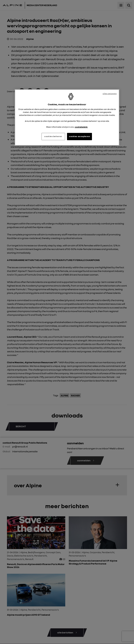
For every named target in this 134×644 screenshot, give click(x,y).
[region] (67, 117)
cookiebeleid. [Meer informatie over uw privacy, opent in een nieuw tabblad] (81, 127)
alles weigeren (110, 94)
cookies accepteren (79, 136)
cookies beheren (53, 136)
